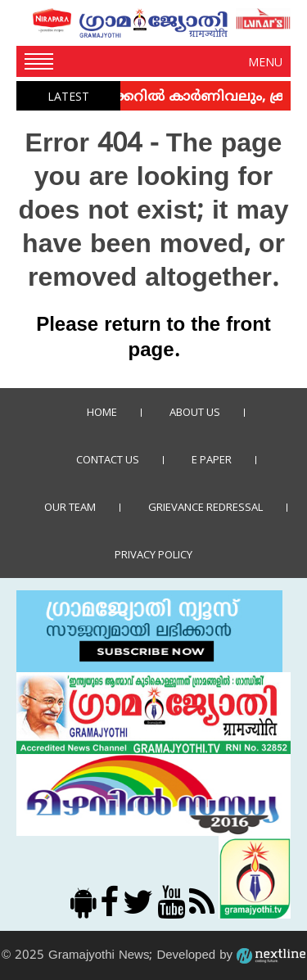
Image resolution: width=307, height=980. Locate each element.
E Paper (212, 459)
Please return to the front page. (153, 339)
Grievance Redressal (205, 507)
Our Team (70, 507)
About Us (195, 412)
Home (102, 412)
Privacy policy (153, 554)
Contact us (108, 459)
